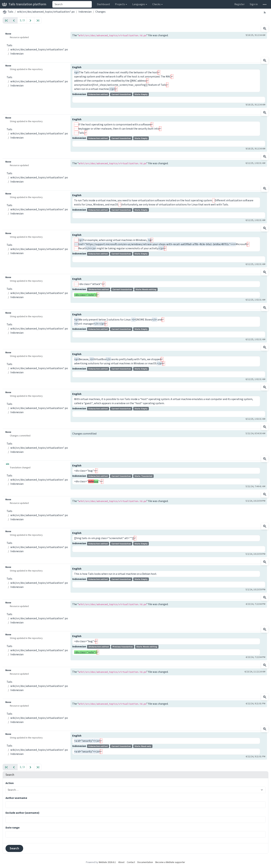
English (77, 67)
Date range (13, 828)
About (121, 862)
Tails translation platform (24, 4)
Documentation (145, 862)
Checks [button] (156, 4)
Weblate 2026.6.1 (107, 862)
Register (239, 4)
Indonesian (85, 12)
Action (10, 783)
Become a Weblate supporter (170, 862)
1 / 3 (22, 20)
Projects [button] (120, 4)
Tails (10, 12)
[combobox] (72, 4)
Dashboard (103, 4)
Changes (101, 12)
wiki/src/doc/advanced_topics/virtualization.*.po (46, 12)
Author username (16, 798)
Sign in (254, 4)
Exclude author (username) (22, 813)
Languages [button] (139, 4)
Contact (131, 862)
